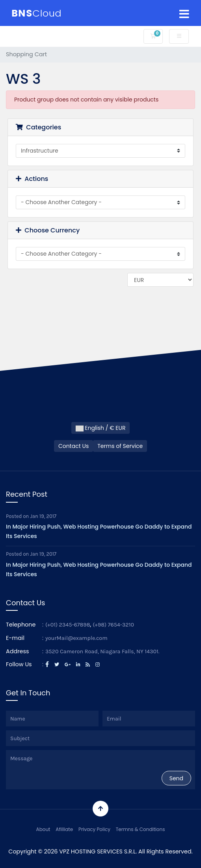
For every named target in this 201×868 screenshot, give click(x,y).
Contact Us (74, 446)
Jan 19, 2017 (44, 516)
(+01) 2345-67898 (68, 625)
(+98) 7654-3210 (113, 625)
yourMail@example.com (76, 638)
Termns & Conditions (141, 829)
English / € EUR (101, 428)
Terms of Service (120, 446)
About (43, 829)
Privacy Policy (94, 829)
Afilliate (64, 829)
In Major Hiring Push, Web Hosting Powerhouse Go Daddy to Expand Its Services (99, 531)
